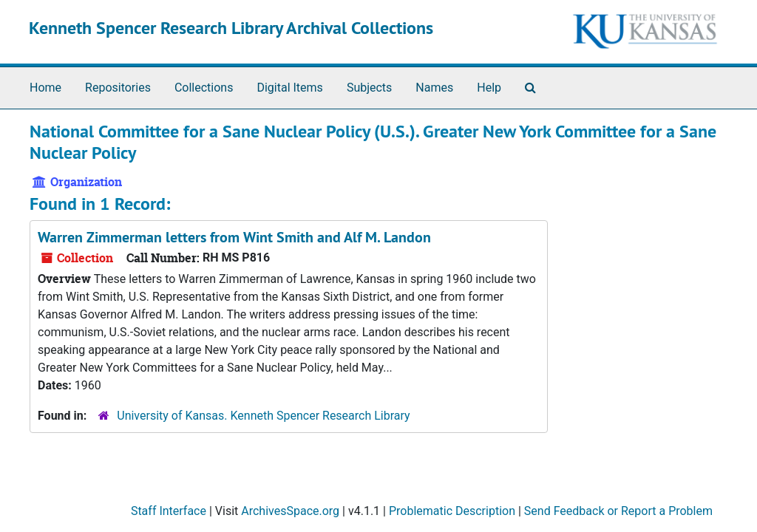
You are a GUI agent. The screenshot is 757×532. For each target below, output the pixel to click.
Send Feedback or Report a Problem (618, 511)
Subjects (369, 88)
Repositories (118, 88)
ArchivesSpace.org (290, 511)
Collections (204, 88)
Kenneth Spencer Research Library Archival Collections (231, 28)
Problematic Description (452, 511)
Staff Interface (169, 511)
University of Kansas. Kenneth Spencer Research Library (263, 416)
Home (45, 88)
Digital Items (289, 88)
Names (434, 88)
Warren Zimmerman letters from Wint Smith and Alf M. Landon (234, 237)
